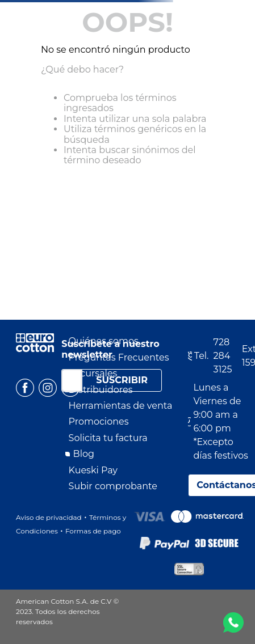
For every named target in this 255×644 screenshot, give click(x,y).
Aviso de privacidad (49, 517)
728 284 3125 (223, 356)
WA (233, 622)
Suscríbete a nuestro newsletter (110, 349)
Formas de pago (93, 531)
